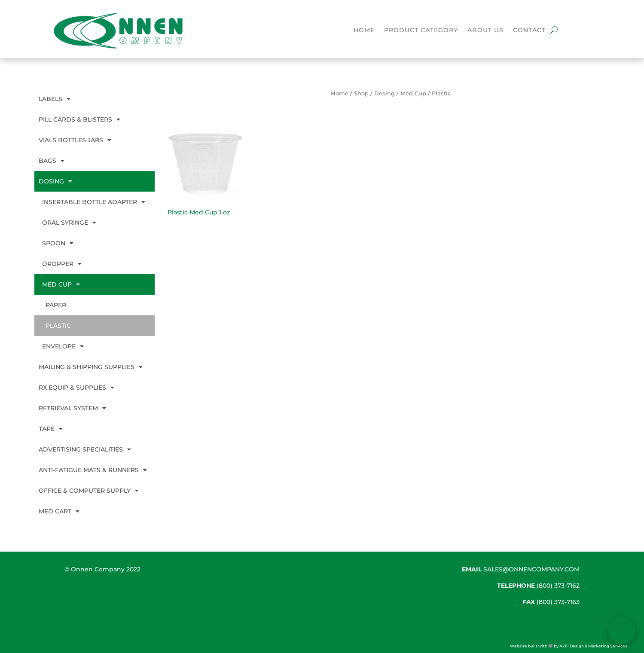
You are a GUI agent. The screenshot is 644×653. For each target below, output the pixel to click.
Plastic (58, 326)
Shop (361, 93)
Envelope (63, 346)
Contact (529, 31)
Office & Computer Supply (89, 491)
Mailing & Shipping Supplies (91, 367)
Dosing (55, 181)
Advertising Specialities (85, 449)
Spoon (58, 243)
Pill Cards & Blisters (79, 119)
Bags (52, 161)
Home (364, 31)
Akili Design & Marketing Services (593, 646)
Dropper (62, 264)
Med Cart (59, 511)
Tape (51, 429)
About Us (485, 31)
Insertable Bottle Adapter (94, 202)
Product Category (421, 31)
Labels (55, 99)
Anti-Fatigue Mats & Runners (93, 470)
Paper (56, 305)
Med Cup (61, 284)
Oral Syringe (69, 223)
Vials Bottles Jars (75, 140)
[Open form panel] (622, 631)
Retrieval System (72, 408)
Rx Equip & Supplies (76, 388)
